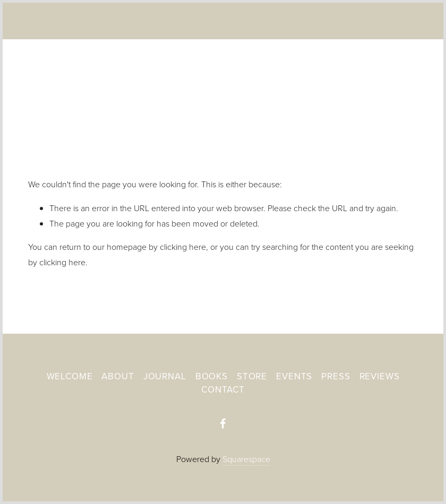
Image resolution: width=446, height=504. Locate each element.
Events (294, 376)
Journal (165, 376)
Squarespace (246, 459)
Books (212, 376)
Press (336, 376)
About (118, 376)
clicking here (183, 247)
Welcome (70, 376)
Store (252, 376)
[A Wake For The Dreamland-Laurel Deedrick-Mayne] (223, 423)
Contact (223, 389)
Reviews (380, 376)
